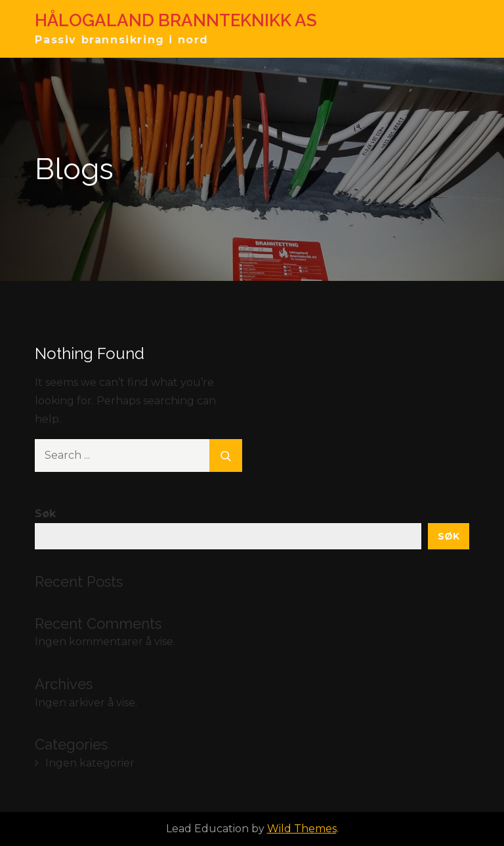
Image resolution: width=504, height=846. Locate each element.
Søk (45, 514)
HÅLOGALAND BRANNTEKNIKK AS (176, 20)
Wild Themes (302, 829)
